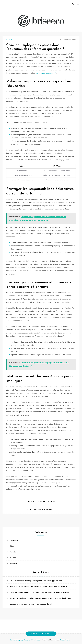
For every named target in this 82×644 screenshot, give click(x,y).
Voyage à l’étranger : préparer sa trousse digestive (32, 604)
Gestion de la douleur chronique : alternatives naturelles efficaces (39, 592)
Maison (13, 558)
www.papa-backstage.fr (46, 73)
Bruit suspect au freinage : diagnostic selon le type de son (36, 581)
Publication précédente (42, 501)
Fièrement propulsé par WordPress (25, 640)
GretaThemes (66, 640)
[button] (73, 4)
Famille (11, 40)
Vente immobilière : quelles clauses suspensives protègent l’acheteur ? (41, 598)
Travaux (13, 563)
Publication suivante (40, 510)
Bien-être (14, 540)
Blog (12, 546)
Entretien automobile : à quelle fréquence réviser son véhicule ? (38, 586)
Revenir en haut (41, 634)
